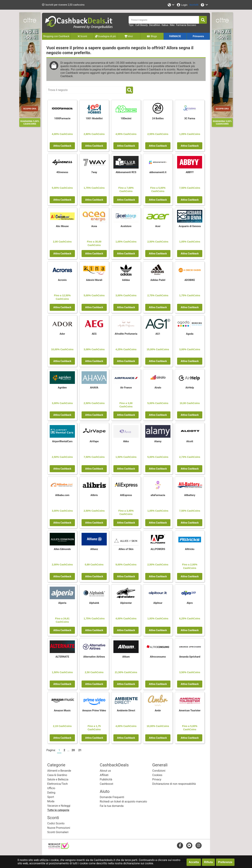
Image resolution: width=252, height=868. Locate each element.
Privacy (157, 779)
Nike (172, 25)
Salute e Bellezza (58, 779)
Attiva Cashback (62, 146)
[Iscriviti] (194, 5)
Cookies (157, 775)
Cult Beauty (141, 25)
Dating (51, 793)
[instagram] (199, 845)
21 (80, 750)
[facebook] (180, 845)
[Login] (182, 5)
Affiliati (104, 775)
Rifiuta (208, 862)
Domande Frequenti (112, 797)
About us (105, 771)
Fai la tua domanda (112, 806)
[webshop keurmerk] (59, 848)
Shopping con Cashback (56, 36)
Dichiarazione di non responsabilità (174, 784)
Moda (51, 801)
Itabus (165, 25)
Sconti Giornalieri (58, 832)
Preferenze (225, 862)
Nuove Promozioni (59, 828)
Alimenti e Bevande (59, 771)
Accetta (194, 862)
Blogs (152, 36)
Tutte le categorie (58, 810)
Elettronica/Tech (57, 784)
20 (73, 750)
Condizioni (159, 771)
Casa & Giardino (57, 775)
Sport (51, 797)
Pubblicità (106, 779)
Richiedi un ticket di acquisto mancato (123, 802)
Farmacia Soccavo (186, 25)
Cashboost (106, 784)
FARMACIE (175, 36)
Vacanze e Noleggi (59, 806)
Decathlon (155, 25)
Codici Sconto (56, 823)
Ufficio (51, 788)
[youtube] (189, 845)
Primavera (198, 36)
